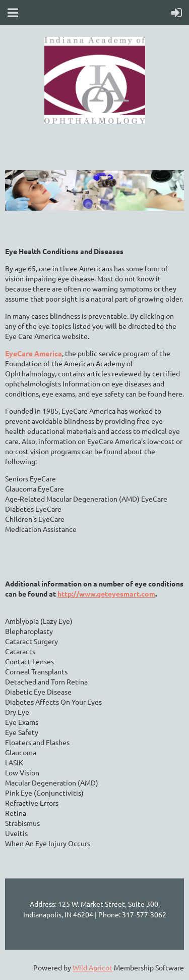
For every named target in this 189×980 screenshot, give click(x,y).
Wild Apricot (92, 967)
